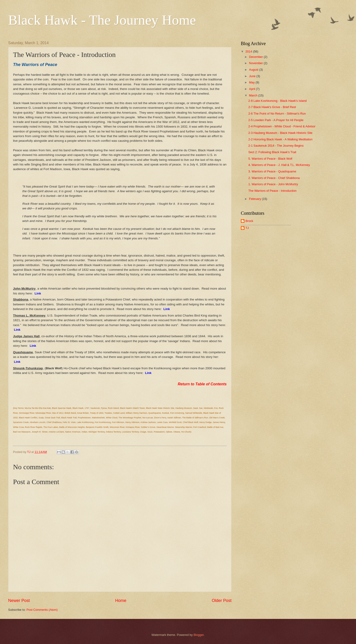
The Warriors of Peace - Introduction (272, 191)
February (255, 199)
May (252, 82)
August (254, 70)
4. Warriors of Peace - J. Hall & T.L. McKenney (279, 165)
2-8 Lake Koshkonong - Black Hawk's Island (277, 101)
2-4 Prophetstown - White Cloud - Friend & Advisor (282, 126)
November (256, 63)
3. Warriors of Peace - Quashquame (272, 171)
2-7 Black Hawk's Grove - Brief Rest (272, 107)
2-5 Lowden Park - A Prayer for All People (276, 120)
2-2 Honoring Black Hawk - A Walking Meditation (280, 139)
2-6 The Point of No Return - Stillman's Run (277, 114)
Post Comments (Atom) (42, 610)
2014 (249, 51)
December (256, 57)
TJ (247, 228)
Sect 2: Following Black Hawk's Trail (272, 152)
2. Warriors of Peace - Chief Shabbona (274, 178)
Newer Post (19, 601)
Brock (249, 221)
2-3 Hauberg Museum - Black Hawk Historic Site (280, 133)
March (254, 95)
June (253, 76)
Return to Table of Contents (202, 384)
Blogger (199, 635)
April (252, 89)
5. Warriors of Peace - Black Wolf (270, 159)
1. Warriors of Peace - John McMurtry (273, 184)
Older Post (222, 601)
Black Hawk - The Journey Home (102, 20)
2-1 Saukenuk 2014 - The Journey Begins (276, 146)
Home (121, 601)
